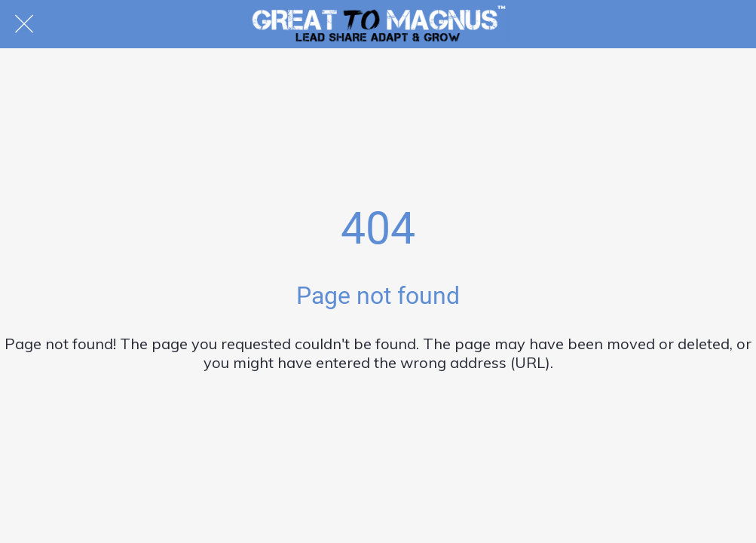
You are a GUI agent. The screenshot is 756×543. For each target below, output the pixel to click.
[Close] (24, 24)
